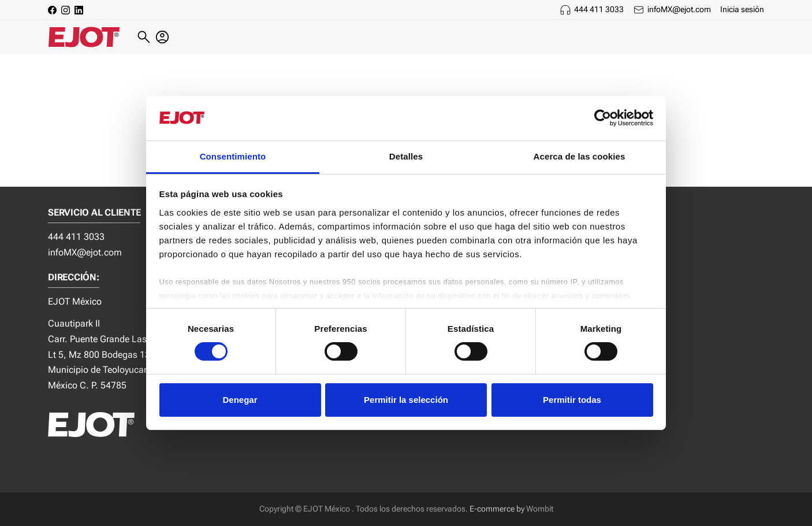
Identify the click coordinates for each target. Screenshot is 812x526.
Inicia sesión (742, 9)
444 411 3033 (599, 9)
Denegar (240, 400)
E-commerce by (497, 509)
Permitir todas (572, 400)
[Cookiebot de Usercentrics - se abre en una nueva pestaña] (603, 118)
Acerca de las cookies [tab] (580, 156)
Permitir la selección (406, 400)
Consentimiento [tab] (233, 156)
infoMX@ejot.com (679, 9)
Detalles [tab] (406, 156)
